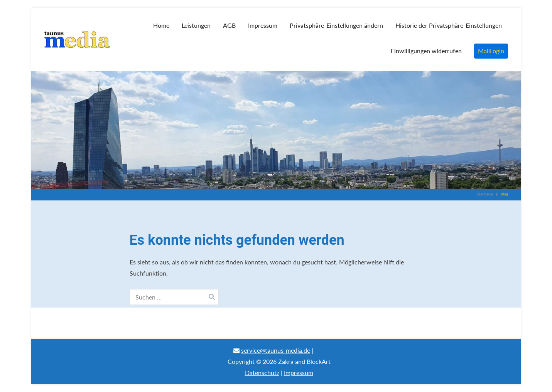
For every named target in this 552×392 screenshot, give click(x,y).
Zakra (286, 361)
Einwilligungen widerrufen (426, 51)
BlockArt (319, 361)
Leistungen (196, 25)
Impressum (263, 25)
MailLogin (491, 51)
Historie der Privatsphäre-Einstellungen (449, 25)
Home (161, 25)
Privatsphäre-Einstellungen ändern (336, 25)
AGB (229, 25)
